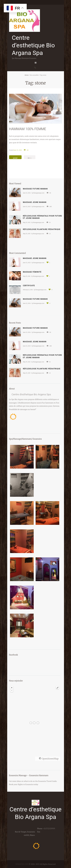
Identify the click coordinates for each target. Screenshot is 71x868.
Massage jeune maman (35, 202)
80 (28, 150)
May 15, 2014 (27, 276)
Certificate (29, 286)
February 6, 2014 (28, 290)
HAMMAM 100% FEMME (28, 129)
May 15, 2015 (27, 234)
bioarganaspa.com (39, 193)
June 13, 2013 (18, 150)
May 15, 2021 (27, 222)
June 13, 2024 (27, 193)
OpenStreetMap (50, 759)
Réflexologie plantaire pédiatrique (42, 229)
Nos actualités (34, 75)
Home (27, 75)
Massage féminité (32, 272)
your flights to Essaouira (23, 784)
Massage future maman (35, 189)
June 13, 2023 (27, 207)
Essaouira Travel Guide (47, 781)
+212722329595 (49, 829)
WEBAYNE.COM (22, 864)
